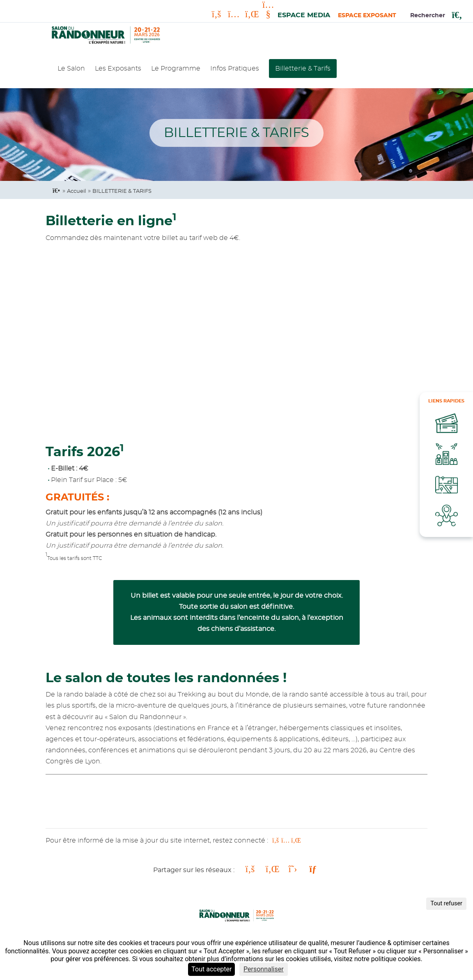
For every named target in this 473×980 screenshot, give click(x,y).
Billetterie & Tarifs (303, 69)
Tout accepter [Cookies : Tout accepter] (211, 969)
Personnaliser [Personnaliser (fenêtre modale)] (264, 969)
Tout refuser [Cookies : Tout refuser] (446, 903)
